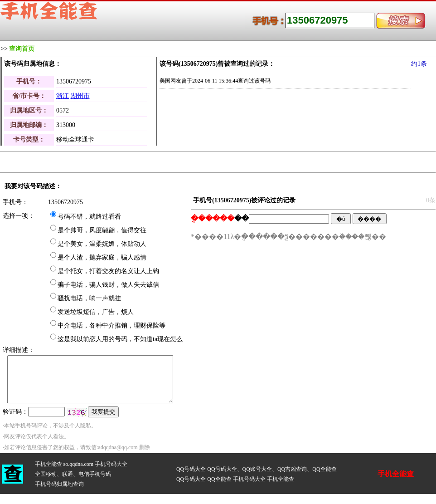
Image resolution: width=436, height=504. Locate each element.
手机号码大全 (111, 464)
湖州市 (80, 96)
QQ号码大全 (191, 469)
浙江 (63, 96)
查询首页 (22, 49)
